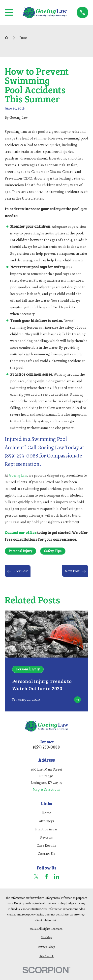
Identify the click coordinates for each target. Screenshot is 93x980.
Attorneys (46, 821)
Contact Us (46, 854)
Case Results (46, 845)
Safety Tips (53, 551)
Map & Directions (46, 789)
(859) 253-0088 (46, 747)
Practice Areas (46, 829)
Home (46, 813)
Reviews (46, 837)
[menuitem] (46, 937)
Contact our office (21, 532)
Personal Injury (20, 551)
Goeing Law (18, 475)
